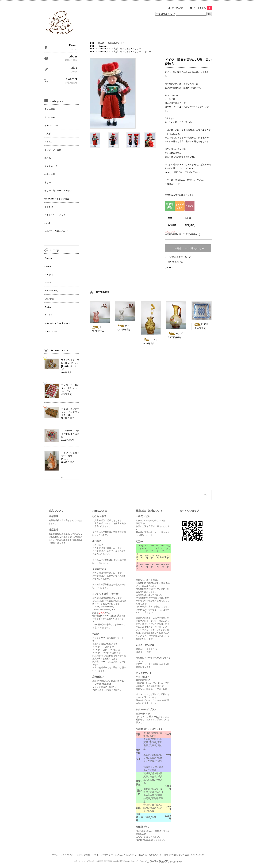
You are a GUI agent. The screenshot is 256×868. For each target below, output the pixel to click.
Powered (161, 861)
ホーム (55, 855)
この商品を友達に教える (180, 257)
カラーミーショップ (81, 861)
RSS (193, 855)
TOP (92, 43)
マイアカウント (179, 8)
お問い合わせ (84, 855)
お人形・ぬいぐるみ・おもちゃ (126, 48)
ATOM (201, 855)
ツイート (169, 267)
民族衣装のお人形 (116, 43)
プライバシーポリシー (103, 855)
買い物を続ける (175, 262)
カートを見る (203, 8)
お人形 (101, 43)
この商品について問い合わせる (188, 248)
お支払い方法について (126, 855)
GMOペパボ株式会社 (115, 861)
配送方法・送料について (150, 855)
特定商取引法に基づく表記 (176, 855)
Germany (103, 46)
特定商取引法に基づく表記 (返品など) (182, 234)
